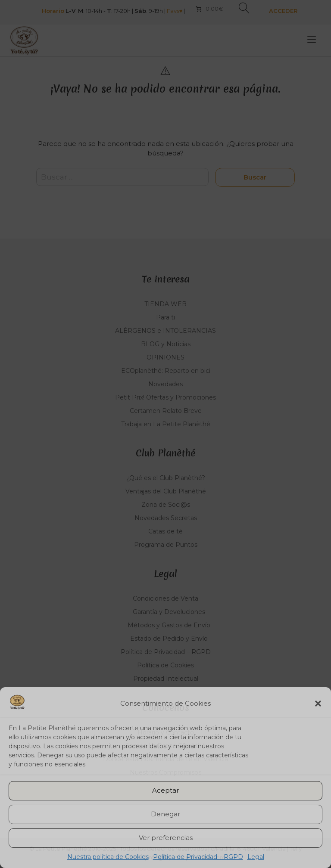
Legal (256, 857)
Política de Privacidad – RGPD (198, 857)
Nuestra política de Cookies (108, 857)
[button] (318, 704)
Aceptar (165, 790)
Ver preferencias (166, 838)
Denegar (165, 814)
